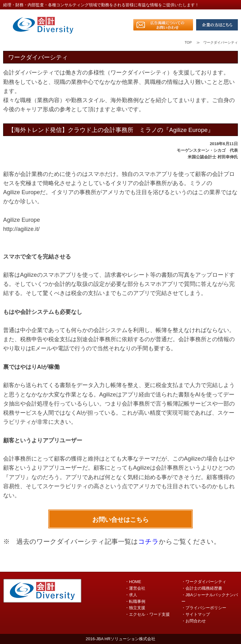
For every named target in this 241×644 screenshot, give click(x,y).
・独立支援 (135, 608)
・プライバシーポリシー (204, 608)
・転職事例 (135, 601)
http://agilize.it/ (21, 229)
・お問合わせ (194, 621)
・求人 (131, 595)
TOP (188, 42)
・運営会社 (135, 588)
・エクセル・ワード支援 (147, 614)
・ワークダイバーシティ (204, 582)
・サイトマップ (196, 614)
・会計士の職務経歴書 (202, 588)
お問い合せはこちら (120, 520)
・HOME (133, 582)
